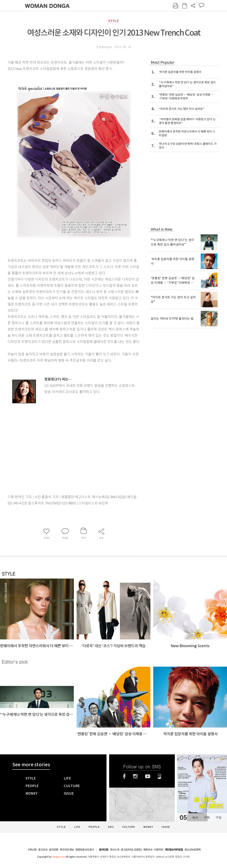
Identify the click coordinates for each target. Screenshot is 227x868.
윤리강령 (54, 850)
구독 (207, 817)
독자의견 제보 (67, 850)
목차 (195, 817)
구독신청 (32, 850)
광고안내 (43, 850)
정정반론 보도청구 (85, 850)
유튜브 (148, 776)
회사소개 (115, 850)
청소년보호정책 (193, 850)
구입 (218, 817)
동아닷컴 (104, 850)
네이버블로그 (159, 776)
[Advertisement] (64, 437)
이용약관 (159, 850)
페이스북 (124, 776)
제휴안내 (148, 850)
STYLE (113, 21)
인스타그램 (135, 776)
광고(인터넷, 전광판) (131, 850)
